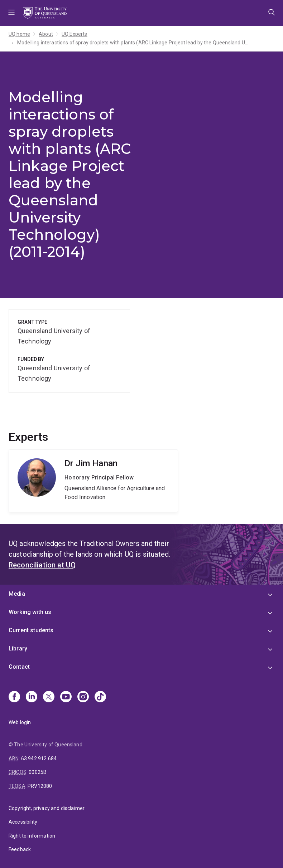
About (46, 34)
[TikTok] (100, 697)
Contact (19, 667)
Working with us (30, 612)
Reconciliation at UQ (42, 565)
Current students (31, 630)
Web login (20, 722)
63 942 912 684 (39, 759)
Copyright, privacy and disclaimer (47, 808)
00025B (38, 772)
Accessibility (23, 822)
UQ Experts (75, 34)
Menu (11, 13)
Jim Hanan (93, 481)
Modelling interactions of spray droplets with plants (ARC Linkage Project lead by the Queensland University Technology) (134, 43)
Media (17, 594)
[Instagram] (83, 697)
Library (18, 648)
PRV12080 (40, 786)
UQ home (19, 34)
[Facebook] (14, 697)
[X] (49, 697)
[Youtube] (66, 697)
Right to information (32, 836)
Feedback (20, 849)
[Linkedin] (32, 697)
